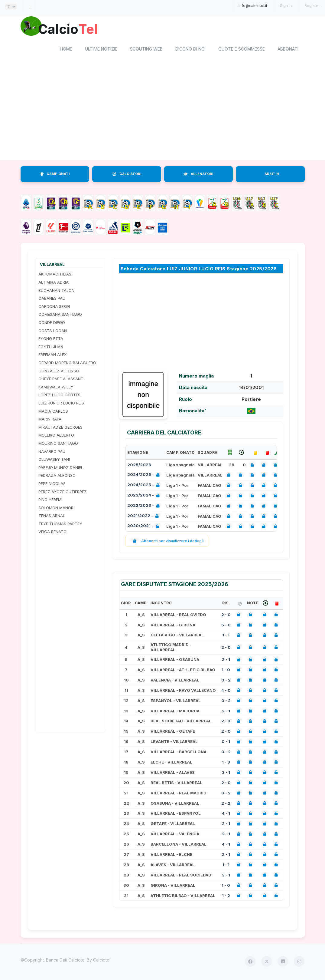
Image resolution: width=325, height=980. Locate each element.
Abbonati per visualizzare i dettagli (167, 542)
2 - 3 (226, 722)
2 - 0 (226, 615)
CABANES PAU (52, 299)
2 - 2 (226, 804)
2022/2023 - (145, 507)
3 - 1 (226, 773)
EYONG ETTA (51, 340)
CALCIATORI (127, 175)
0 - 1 (226, 743)
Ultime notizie (101, 50)
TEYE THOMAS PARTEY (60, 525)
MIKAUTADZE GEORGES (60, 428)
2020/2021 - (144, 528)
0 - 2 (226, 681)
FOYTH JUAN (51, 348)
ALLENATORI (198, 175)
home (66, 50)
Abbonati (288, 50)
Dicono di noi (190, 50)
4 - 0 (226, 691)
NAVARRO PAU (52, 452)
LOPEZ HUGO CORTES (59, 396)
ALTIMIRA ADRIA (54, 283)
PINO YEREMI (50, 500)
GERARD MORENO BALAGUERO (67, 364)
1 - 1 (226, 636)
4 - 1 (226, 814)
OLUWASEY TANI (54, 460)
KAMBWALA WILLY (56, 388)
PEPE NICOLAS (52, 484)
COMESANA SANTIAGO (60, 315)
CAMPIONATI (55, 175)
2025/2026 (139, 466)
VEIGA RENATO (52, 533)
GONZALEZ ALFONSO (59, 372)
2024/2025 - (145, 476)
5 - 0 (226, 626)
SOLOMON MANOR (56, 509)
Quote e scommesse (242, 50)
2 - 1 (226, 660)
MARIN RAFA (50, 420)
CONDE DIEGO (52, 323)
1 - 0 (226, 671)
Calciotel (102, 961)
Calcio (72, 29)
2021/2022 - (144, 517)
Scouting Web (146, 50)
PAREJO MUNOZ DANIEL (61, 468)
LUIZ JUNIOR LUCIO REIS (61, 404)
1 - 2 (226, 896)
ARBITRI (272, 175)
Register (312, 6)
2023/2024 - (145, 497)
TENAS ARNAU (52, 517)
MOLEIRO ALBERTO (56, 436)
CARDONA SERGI (54, 307)
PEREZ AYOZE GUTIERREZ (63, 493)
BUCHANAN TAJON (56, 291)
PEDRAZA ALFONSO (57, 477)
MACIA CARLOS (53, 412)
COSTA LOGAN (53, 332)
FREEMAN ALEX (53, 356)
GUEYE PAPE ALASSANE (61, 380)
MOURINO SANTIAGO (58, 444)
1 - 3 (226, 763)
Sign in (286, 6)
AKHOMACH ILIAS (55, 275)
